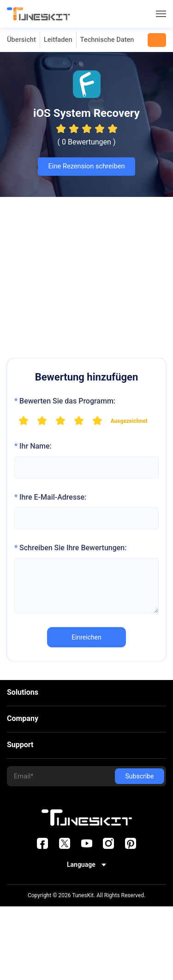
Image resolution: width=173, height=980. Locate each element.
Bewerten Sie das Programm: (65, 401)
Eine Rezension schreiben (86, 166)
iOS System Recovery (86, 113)
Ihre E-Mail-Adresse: (50, 497)
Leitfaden (58, 40)
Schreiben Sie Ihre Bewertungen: (70, 548)
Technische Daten (107, 40)
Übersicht (21, 40)
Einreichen (86, 637)
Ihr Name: (33, 446)
